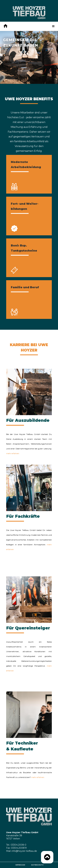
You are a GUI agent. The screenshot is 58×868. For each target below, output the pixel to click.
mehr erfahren (13, 453)
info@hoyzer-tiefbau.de (24, 851)
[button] (53, 26)
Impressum (20, 865)
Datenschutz (37, 865)
